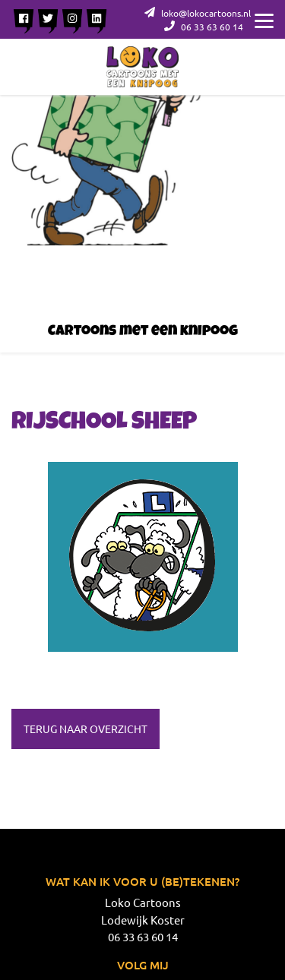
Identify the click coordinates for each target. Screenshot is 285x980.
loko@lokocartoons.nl (198, 13)
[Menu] (264, 19)
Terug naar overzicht (85, 729)
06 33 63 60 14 (204, 27)
